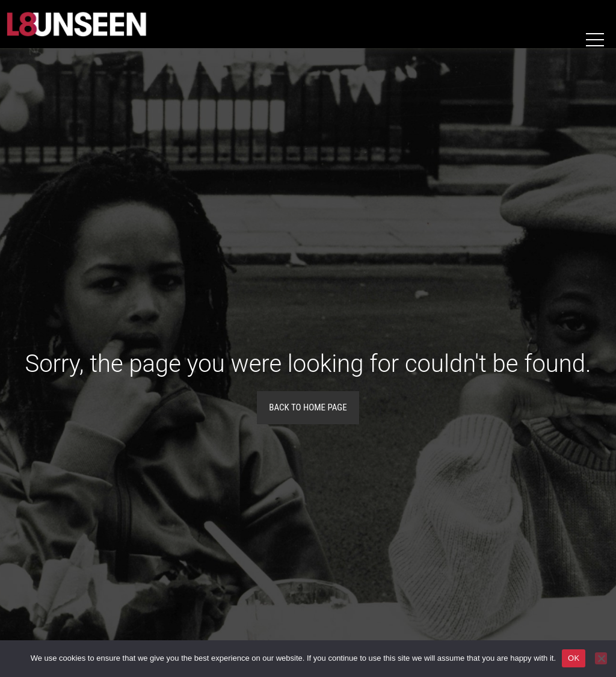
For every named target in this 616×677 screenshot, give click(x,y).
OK (574, 658)
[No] (601, 658)
